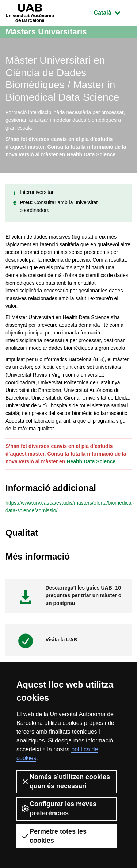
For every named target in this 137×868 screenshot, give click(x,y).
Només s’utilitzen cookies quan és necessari (65, 781)
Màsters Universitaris (46, 32)
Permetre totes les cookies (54, 836)
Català (113, 12)
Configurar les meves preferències (59, 809)
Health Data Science (91, 154)
